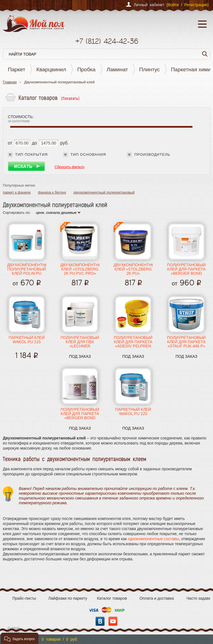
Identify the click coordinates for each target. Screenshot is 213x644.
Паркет (17, 69)
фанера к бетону (52, 192)
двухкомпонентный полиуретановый (104, 192)
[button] (20, 638)
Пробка (86, 69)
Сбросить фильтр (70, 167)
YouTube (113, 621)
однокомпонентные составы (153, 539)
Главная (10, 82)
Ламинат (117, 69)
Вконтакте (100, 621)
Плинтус (149, 69)
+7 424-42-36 (107, 41)
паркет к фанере (17, 192)
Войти (173, 5)
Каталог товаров (112, 598)
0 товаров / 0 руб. (60, 639)
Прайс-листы (24, 598)
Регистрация (196, 5)
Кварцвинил (51, 69)
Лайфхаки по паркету (68, 598)
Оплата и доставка (157, 598)
